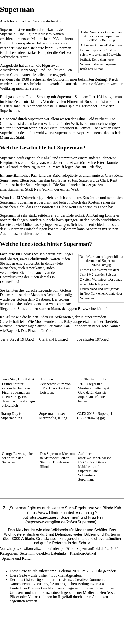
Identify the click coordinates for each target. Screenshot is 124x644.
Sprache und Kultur (17, 558)
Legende (45, 290)
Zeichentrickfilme (27, 102)
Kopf (80, 133)
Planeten (108, 158)
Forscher (20, 326)
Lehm (51, 295)
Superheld (8, 34)
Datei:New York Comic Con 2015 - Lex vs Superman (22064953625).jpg (101, 36)
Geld (90, 119)
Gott (49, 331)
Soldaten (98, 84)
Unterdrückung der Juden (20, 277)
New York (42, 189)
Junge (118, 279)
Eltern (102, 162)
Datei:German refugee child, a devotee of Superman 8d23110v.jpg (101, 261)
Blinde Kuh (112, 508)
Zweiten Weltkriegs (93, 279)
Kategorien (9, 553)
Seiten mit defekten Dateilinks (43, 553)
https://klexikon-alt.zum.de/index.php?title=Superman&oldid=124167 (63, 548)
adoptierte (70, 175)
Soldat (30, 379)
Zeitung (101, 79)
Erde (91, 167)
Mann (4, 137)
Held (42, 52)
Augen (5, 234)
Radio (31, 97)
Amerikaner (9, 70)
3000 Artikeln (23, 539)
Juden (65, 259)
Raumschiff (55, 167)
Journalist (7, 185)
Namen (58, 34)
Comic (5, 43)
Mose (39, 322)
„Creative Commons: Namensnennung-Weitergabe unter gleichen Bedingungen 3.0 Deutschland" (57, 584)
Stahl (20, 137)
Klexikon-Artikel (83, 553)
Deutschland (89, 289)
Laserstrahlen (22, 234)
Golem (66, 290)
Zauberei (43, 299)
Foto (93, 270)
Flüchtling (96, 284)
